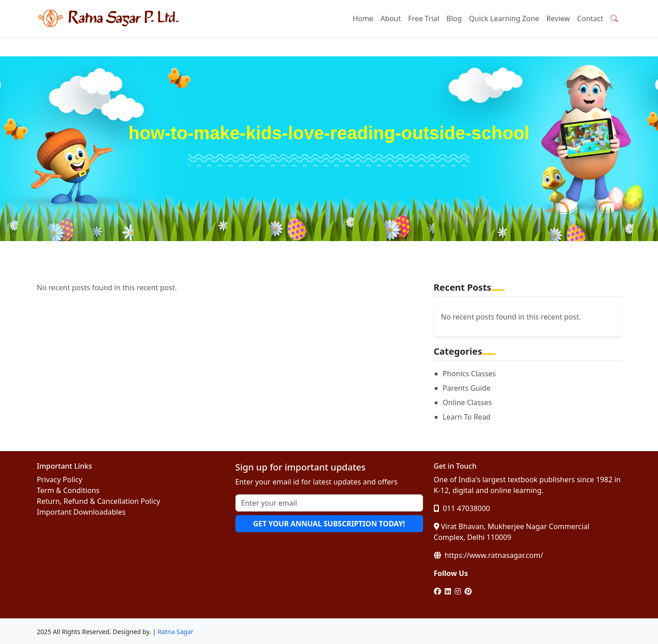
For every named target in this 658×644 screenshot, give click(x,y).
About (391, 18)
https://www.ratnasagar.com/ (489, 555)
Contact (590, 18)
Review (558, 18)
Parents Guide (467, 388)
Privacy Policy (60, 480)
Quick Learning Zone (504, 18)
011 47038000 (462, 508)
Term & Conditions (68, 490)
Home (363, 18)
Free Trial (424, 18)
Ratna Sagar (175, 632)
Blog (454, 18)
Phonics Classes (469, 374)
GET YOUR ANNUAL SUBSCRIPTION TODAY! (329, 524)
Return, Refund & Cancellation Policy (99, 501)
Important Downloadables (81, 512)
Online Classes (467, 402)
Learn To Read (467, 417)
